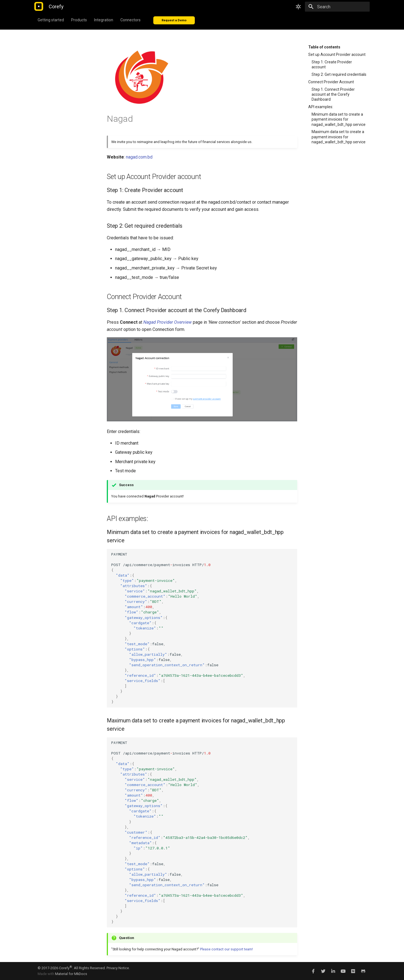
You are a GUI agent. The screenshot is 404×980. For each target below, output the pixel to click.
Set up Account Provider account (337, 55)
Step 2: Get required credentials (339, 74)
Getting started (51, 20)
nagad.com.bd (139, 157)
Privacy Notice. (118, 968)
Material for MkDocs (71, 974)
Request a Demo (174, 20)
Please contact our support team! (226, 949)
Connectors (130, 20)
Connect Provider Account (331, 82)
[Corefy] (39, 7)
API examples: (321, 107)
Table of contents (324, 47)
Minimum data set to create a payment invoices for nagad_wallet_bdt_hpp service (339, 119)
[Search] (337, 7)
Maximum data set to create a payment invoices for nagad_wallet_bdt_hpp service (339, 137)
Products (79, 20)
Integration (104, 20)
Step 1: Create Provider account (332, 64)
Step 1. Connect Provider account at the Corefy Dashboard (333, 94)
